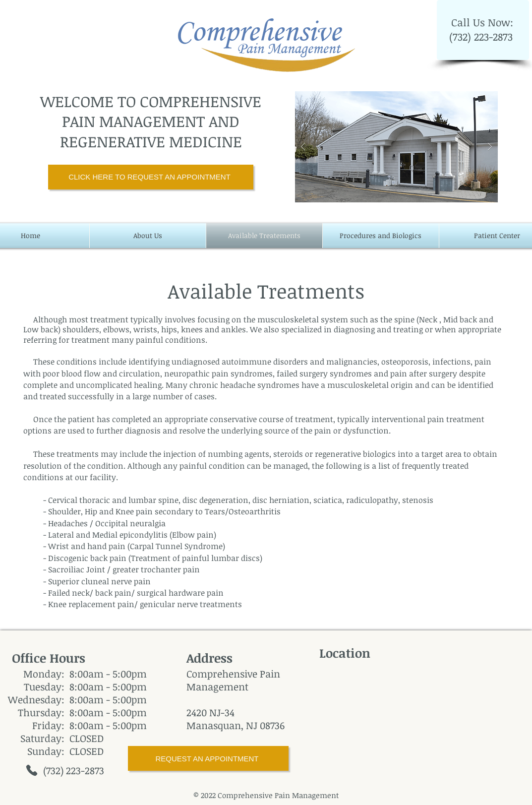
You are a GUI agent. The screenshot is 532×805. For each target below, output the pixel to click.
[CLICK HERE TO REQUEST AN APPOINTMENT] (151, 177)
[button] (396, 147)
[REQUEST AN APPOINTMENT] (208, 758)
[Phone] (32, 770)
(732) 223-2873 (482, 36)
